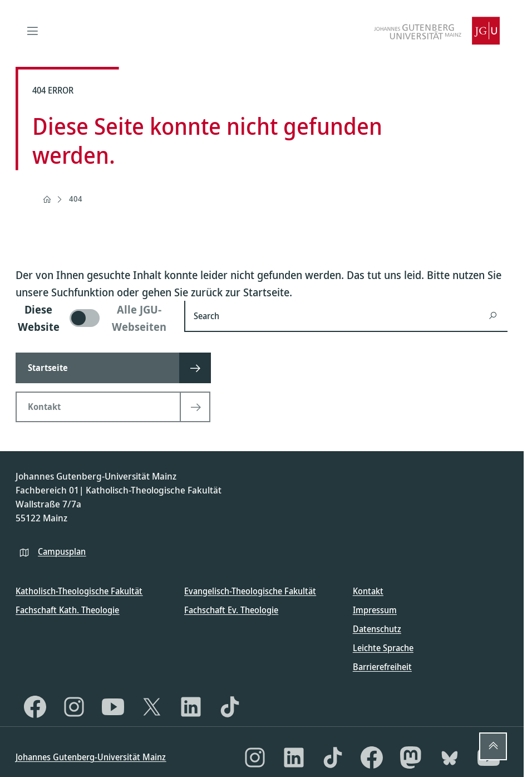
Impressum (375, 610)
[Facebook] (35, 707)
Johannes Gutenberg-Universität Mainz (91, 757)
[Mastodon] (411, 758)
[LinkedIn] (191, 707)
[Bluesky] (450, 758)
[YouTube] (113, 707)
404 (76, 199)
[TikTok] (230, 707)
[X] (152, 707)
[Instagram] (74, 707)
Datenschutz (377, 629)
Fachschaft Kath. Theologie (67, 610)
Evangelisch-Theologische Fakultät (250, 591)
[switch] (93, 318)
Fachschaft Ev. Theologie (231, 610)
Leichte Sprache (383, 648)
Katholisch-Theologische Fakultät (79, 591)
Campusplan (62, 551)
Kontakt (368, 591)
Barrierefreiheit (382, 667)
